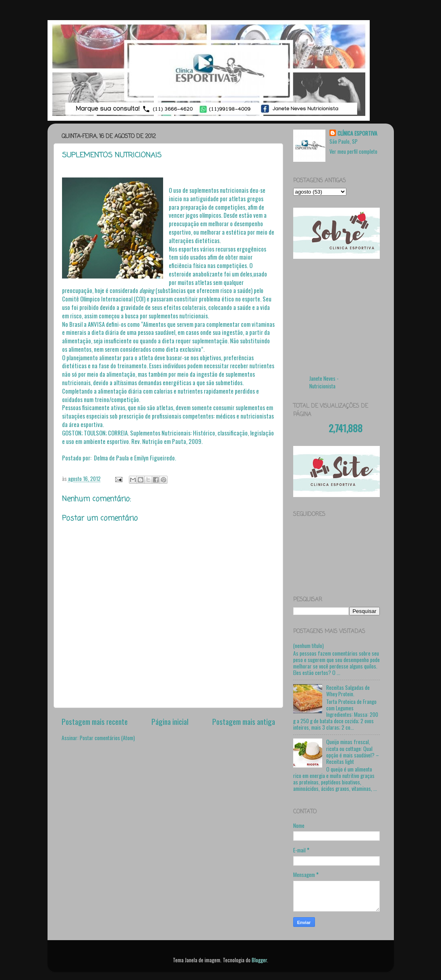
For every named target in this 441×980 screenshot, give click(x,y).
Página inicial (170, 721)
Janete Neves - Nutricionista (324, 382)
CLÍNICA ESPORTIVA (357, 133)
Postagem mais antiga (244, 721)
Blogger (259, 960)
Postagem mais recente (95, 721)
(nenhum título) (308, 646)
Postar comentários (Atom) (107, 738)
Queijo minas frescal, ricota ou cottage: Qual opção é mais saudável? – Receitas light (353, 752)
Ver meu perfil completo (353, 151)
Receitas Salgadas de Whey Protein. (348, 691)
